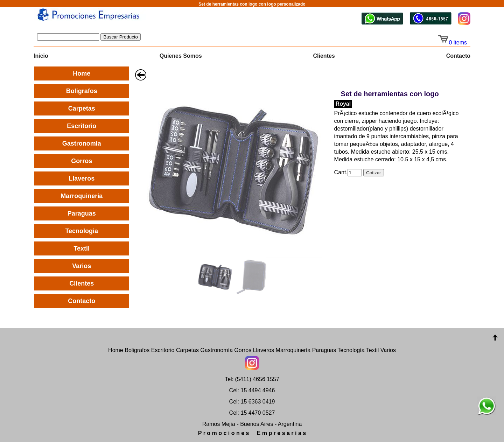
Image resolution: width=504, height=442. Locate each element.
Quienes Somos (181, 56)
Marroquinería (293, 350)
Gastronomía (216, 350)
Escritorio (82, 126)
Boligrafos (82, 91)
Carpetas (82, 108)
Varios (82, 266)
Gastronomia (82, 143)
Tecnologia (82, 231)
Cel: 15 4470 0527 (252, 413)
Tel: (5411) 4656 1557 (252, 379)
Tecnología (351, 350)
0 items (452, 43)
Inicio (41, 56)
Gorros (82, 161)
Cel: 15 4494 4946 (252, 390)
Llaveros (82, 178)
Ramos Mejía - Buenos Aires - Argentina (252, 424)
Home (82, 73)
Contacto (458, 56)
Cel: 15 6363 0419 (252, 402)
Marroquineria (82, 196)
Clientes (324, 56)
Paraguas (82, 213)
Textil (82, 248)
